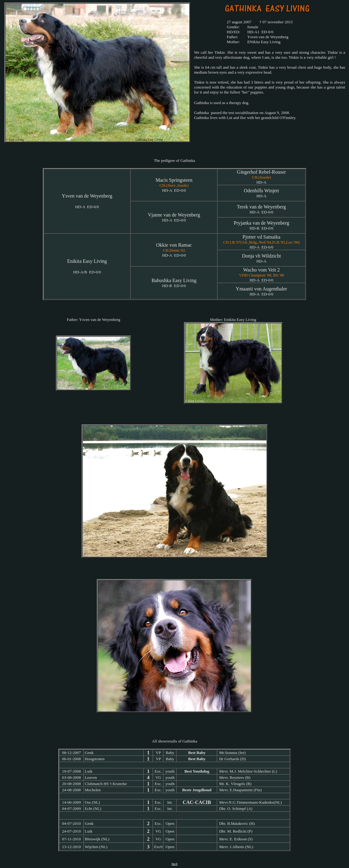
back (174, 864)
